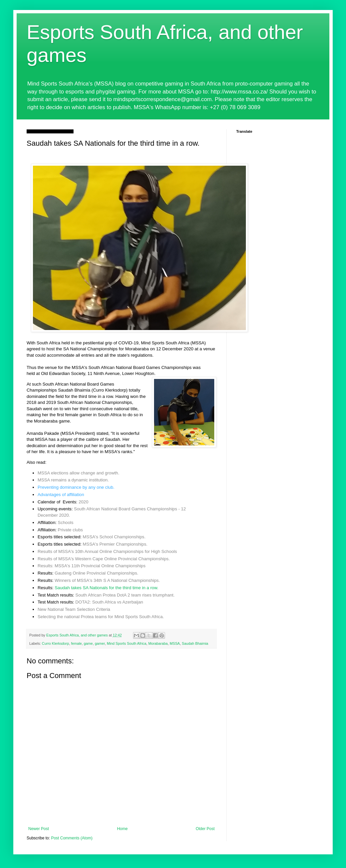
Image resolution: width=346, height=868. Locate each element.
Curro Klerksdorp (56, 643)
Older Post (205, 829)
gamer (100, 643)
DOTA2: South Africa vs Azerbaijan (109, 602)
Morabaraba (158, 643)
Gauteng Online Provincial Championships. (96, 573)
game (88, 643)
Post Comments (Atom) (72, 838)
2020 (83, 502)
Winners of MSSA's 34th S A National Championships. (107, 580)
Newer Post (39, 829)
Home (122, 829)
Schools (66, 522)
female (76, 643)
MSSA (175, 643)
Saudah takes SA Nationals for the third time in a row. (106, 588)
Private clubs (71, 530)
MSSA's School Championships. (114, 537)
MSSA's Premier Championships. (115, 544)
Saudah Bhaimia (195, 643)
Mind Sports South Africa (127, 643)
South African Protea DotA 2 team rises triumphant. (125, 595)
